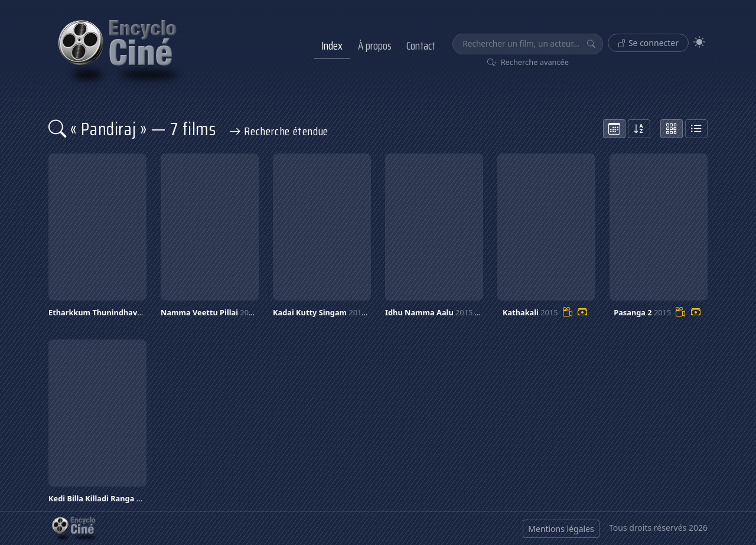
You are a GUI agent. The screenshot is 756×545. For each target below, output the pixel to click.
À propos (375, 45)
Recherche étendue (279, 131)
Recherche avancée (528, 62)
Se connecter (648, 43)
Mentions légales (561, 529)
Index (332, 45)
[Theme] (699, 42)
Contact (421, 45)
